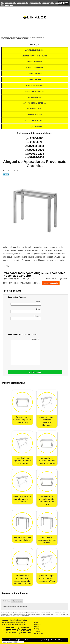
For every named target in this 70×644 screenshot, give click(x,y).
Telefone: (26, 318)
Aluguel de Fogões (35, 74)
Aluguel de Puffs (35, 115)
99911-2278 (59, 3)
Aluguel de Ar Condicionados (35, 56)
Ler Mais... (7, 266)
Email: (26, 310)
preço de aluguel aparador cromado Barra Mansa (22, 461)
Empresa (37, 624)
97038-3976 (46, 3)
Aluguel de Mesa (35, 97)
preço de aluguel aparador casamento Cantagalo (47, 421)
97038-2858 (34, 3)
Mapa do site (39, 633)
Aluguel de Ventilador (35, 121)
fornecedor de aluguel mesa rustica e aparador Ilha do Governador (22, 580)
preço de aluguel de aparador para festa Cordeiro (22, 499)
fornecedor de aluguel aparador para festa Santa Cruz (47, 500)
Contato (37, 631)
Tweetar (6, 175)
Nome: (26, 303)
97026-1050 (9, 5)
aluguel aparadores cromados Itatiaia (22, 539)
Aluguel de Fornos (35, 80)
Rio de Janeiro (18, 601)
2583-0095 (21, 3)
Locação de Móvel (35, 127)
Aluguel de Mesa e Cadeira (35, 103)
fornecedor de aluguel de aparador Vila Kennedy (22, 420)
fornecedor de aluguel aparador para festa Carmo (47, 461)
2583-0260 (9, 3)
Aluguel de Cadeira (35, 62)
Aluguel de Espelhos (35, 68)
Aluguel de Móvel (35, 109)
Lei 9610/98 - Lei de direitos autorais (20, 615)
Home (36, 622)
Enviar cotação (35, 372)
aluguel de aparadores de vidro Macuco (47, 540)
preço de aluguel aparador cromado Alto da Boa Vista (47, 578)
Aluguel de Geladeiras (35, 91)
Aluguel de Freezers (35, 85)
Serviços (35, 44)
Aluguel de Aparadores (35, 50)
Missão (37, 627)
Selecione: (7, 601)
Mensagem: (25, 352)
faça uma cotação (51, 283)
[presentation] (23, 327)
